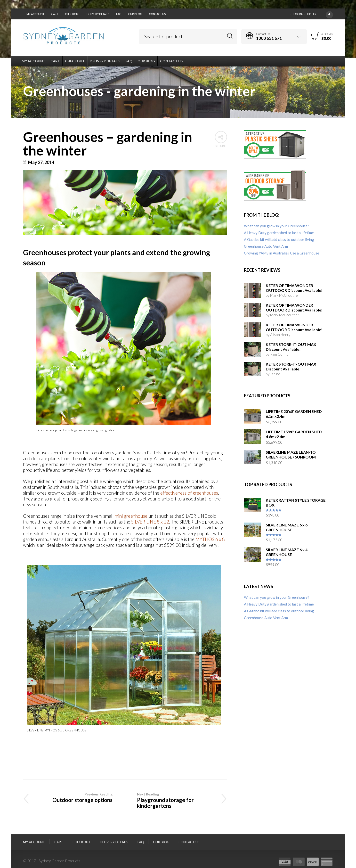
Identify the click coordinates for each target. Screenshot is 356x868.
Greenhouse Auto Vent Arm (266, 246)
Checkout (72, 14)
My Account (35, 14)
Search (230, 36)
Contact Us (157, 14)
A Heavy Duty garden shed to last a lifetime (279, 233)
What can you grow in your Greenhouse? (277, 226)
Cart (55, 14)
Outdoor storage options (74, 797)
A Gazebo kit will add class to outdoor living (279, 239)
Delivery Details (98, 14)
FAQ (119, 14)
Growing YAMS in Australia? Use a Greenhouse (282, 253)
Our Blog (135, 14)
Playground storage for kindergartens (176, 800)
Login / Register (305, 14)
